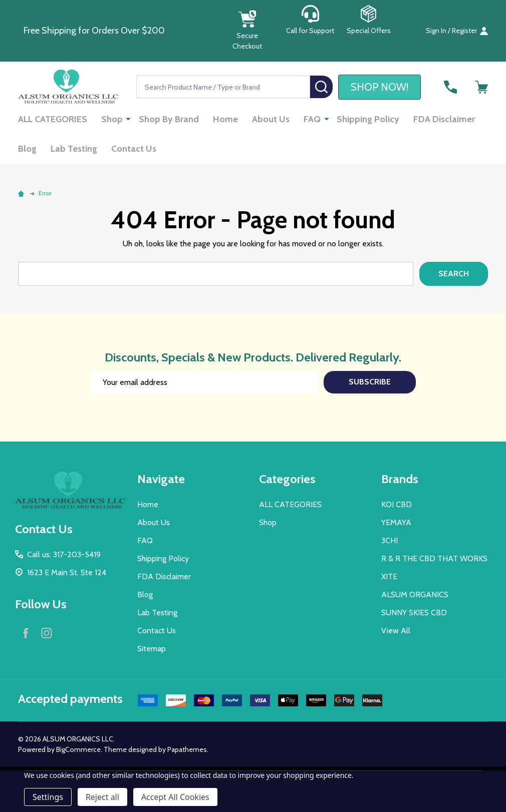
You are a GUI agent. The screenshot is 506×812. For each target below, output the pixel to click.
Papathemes (187, 749)
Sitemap (152, 649)
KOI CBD (397, 504)
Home (225, 119)
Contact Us (134, 149)
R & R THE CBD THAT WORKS (434, 558)
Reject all (102, 797)
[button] (247, 31)
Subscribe (370, 382)
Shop (112, 119)
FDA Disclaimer (444, 119)
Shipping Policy (368, 119)
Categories (287, 479)
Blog (27, 149)
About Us (271, 119)
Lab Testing (74, 149)
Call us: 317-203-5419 (64, 554)
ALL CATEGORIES (53, 119)
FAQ (312, 119)
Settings (48, 797)
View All (396, 631)
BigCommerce (78, 749)
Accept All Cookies (175, 797)
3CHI (390, 540)
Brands (400, 479)
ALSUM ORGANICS (415, 594)
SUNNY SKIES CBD (414, 613)
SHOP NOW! (379, 87)
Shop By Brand (169, 119)
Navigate (161, 479)
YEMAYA (396, 522)
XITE (389, 576)
